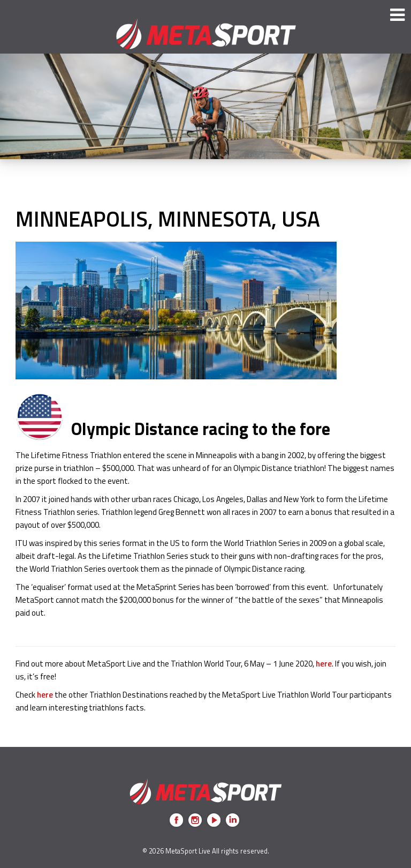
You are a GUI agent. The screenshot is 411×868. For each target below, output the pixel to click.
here (324, 664)
